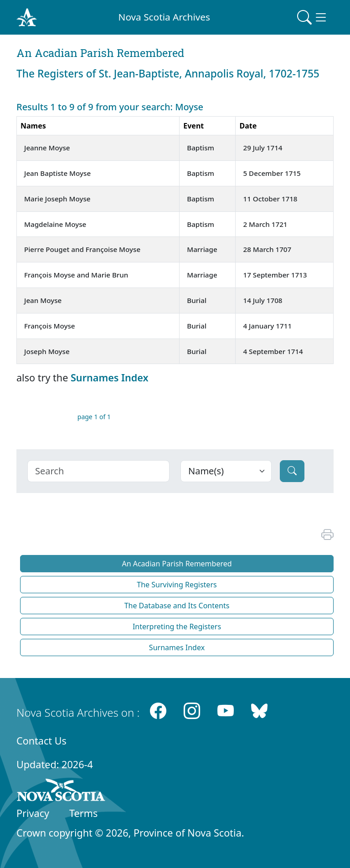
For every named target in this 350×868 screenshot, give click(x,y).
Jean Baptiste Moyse (57, 173)
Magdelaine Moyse (55, 224)
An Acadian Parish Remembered (177, 564)
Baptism (201, 148)
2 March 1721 (265, 224)
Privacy (33, 813)
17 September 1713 (275, 275)
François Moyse (50, 326)
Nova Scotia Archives (164, 17)
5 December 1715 (272, 173)
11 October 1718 (270, 199)
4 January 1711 (267, 326)
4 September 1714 (273, 351)
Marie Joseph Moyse (57, 199)
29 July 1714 (262, 148)
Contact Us (41, 741)
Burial (197, 300)
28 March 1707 (267, 249)
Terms (83, 813)
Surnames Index (110, 378)
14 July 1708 (262, 300)
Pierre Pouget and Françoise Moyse (82, 249)
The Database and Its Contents (177, 606)
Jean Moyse (43, 300)
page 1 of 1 (94, 417)
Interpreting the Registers (177, 627)
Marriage (202, 249)
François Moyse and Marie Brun (76, 275)
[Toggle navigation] (313, 17)
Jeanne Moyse (47, 148)
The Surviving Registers (177, 585)
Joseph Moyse (47, 351)
